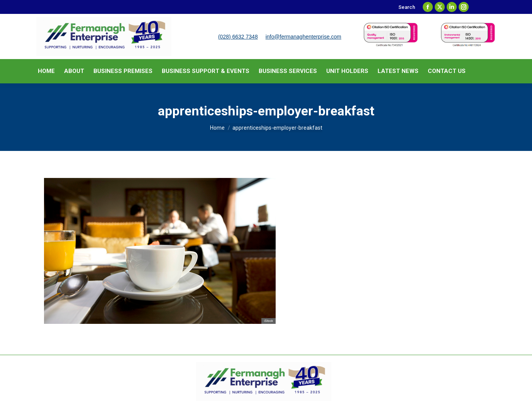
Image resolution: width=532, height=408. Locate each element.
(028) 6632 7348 (238, 37)
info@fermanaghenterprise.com (303, 37)
